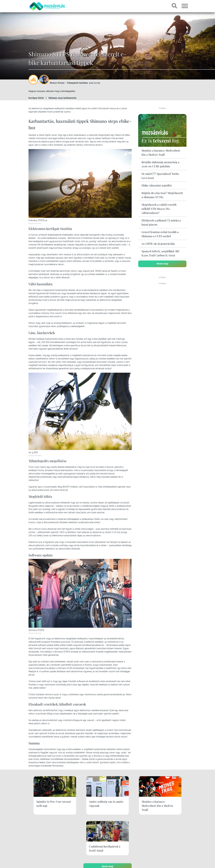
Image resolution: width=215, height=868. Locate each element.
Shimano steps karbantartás (62, 98)
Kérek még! (162, 264)
